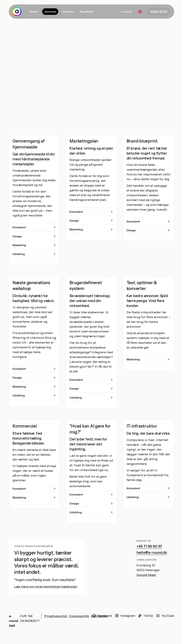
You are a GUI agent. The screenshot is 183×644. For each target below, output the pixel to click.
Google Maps (146, 575)
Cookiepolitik (79, 616)
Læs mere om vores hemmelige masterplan (46, 587)
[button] (34, 227)
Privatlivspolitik (56, 616)
